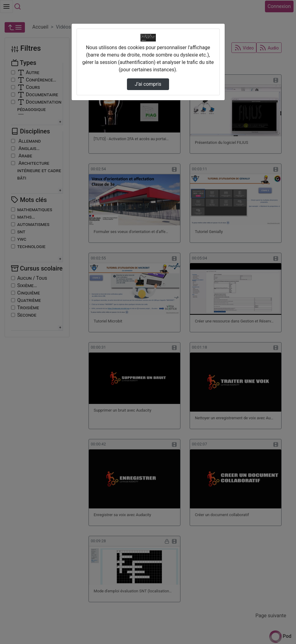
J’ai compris (148, 84)
